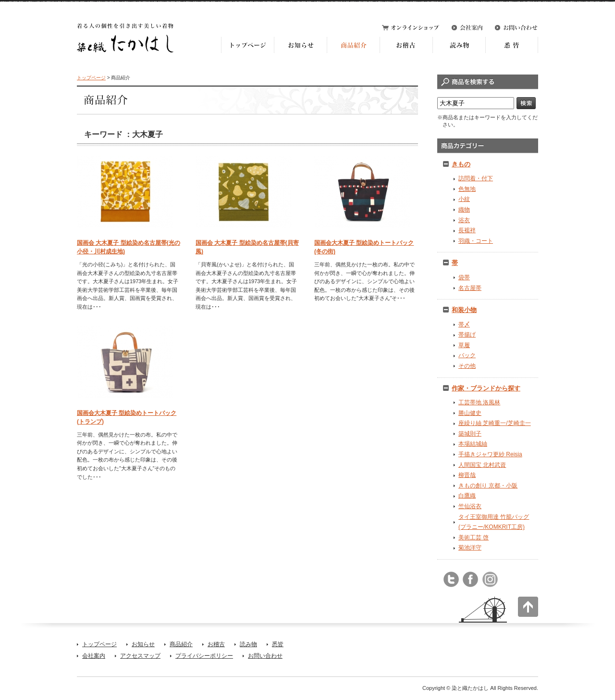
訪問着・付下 (476, 178)
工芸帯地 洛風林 (479, 402)
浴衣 (464, 220)
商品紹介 (181, 644)
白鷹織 (467, 496)
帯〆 (464, 325)
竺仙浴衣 (470, 506)
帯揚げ (467, 335)
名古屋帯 (470, 288)
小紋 (464, 199)
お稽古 (216, 644)
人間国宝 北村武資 (482, 465)
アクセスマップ (140, 656)
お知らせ (143, 644)
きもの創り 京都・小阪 (488, 486)
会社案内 (94, 656)
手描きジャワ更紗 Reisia (490, 454)
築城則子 (470, 434)
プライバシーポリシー (204, 656)
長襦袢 (467, 230)
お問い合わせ (265, 656)
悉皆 (278, 644)
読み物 (248, 644)
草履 (464, 345)
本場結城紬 (473, 444)
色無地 (467, 189)
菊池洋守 (470, 548)
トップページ (91, 78)
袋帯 (464, 277)
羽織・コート (476, 241)
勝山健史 (470, 413)
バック (467, 355)
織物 (464, 210)
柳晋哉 (467, 475)
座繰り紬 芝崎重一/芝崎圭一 (495, 423)
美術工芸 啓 (474, 537)
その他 (467, 366)
